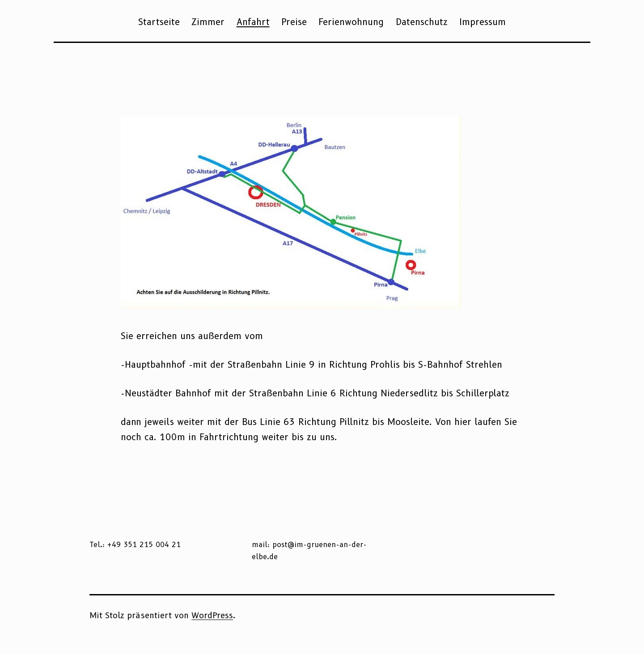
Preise (294, 22)
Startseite (159, 22)
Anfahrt (253, 22)
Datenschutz (422, 22)
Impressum (483, 22)
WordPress (212, 616)
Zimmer (208, 22)
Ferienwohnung (351, 22)
